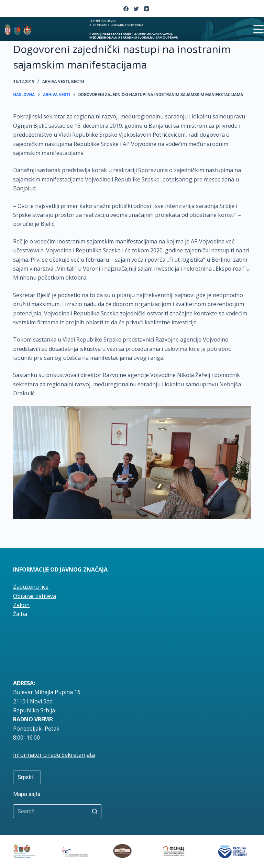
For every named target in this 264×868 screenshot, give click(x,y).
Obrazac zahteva (35, 596)
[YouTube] (147, 9)
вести (78, 82)
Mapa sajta (27, 794)
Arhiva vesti (56, 82)
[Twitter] (136, 9)
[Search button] (95, 811)
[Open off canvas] (258, 29)
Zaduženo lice (31, 587)
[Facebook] (126, 9)
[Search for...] (57, 811)
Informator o (31, 755)
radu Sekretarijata (71, 755)
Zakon (21, 605)
